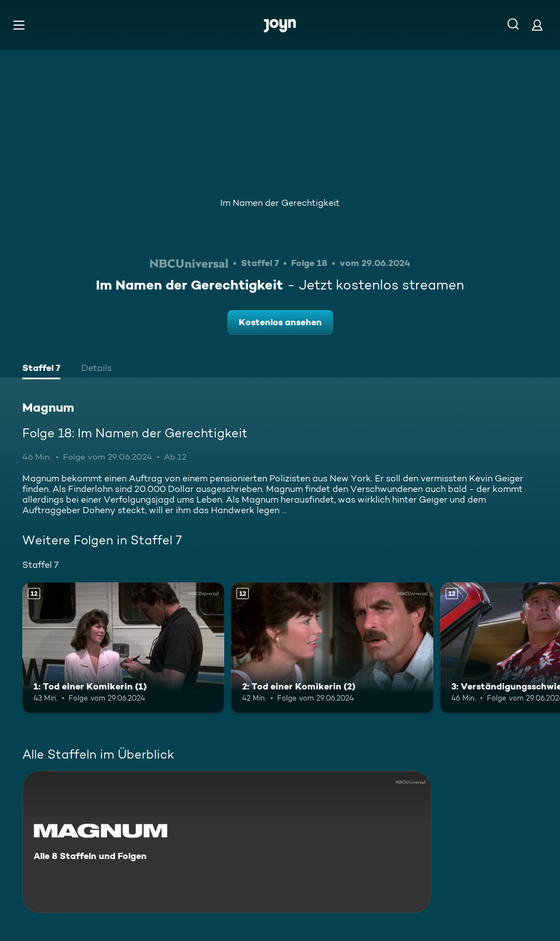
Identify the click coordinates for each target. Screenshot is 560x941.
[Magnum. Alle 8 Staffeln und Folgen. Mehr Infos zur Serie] (227, 842)
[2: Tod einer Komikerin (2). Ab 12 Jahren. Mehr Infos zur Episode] (332, 648)
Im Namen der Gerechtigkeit (280, 203)
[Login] (537, 25)
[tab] (41, 369)
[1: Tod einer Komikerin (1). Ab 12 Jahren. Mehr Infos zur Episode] (123, 648)
